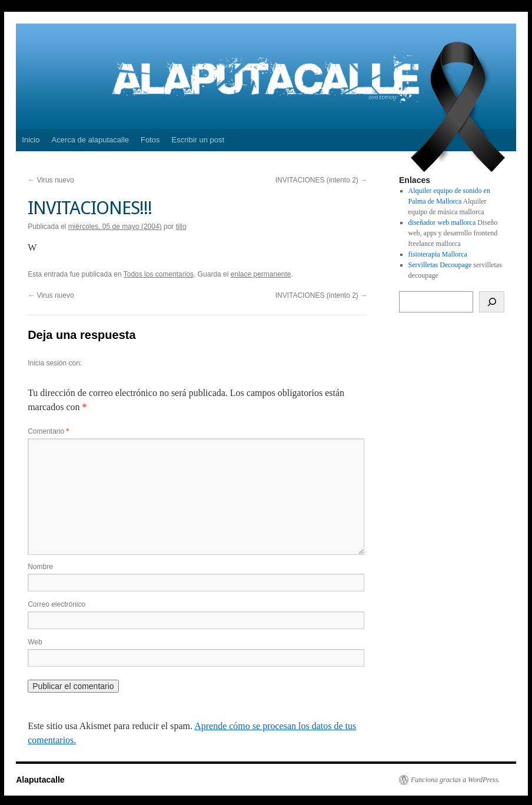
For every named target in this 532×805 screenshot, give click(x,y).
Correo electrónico (56, 604)
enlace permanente (261, 274)
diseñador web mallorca (442, 222)
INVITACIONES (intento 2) (322, 180)
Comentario (48, 431)
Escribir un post (198, 140)
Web (35, 642)
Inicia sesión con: (55, 363)
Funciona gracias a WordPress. (455, 780)
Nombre (40, 567)
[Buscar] (492, 302)
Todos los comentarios (159, 274)
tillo (181, 227)
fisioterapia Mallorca (438, 254)
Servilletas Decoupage (440, 265)
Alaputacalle (40, 780)
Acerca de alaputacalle (90, 140)
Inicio (31, 140)
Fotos (150, 140)
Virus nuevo (51, 180)
